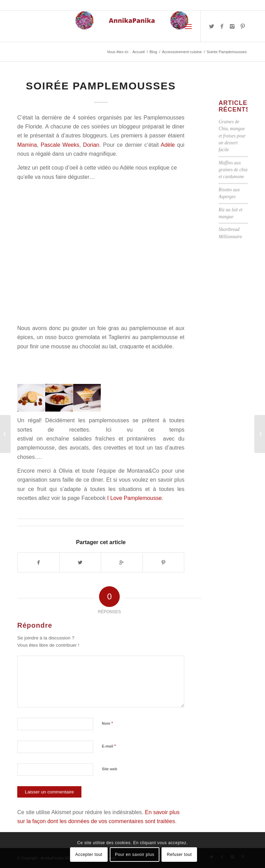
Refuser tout (179, 855)
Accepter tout (89, 855)
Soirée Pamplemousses (101, 86)
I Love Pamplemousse (135, 498)
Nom (107, 723)
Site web (110, 769)
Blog (153, 52)
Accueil (139, 52)
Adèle (169, 145)
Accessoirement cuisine (182, 52)
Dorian (91, 145)
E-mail (109, 746)
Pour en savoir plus (135, 855)
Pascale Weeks (60, 145)
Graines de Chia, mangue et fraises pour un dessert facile (232, 136)
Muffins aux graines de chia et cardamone (233, 170)
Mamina (27, 145)
